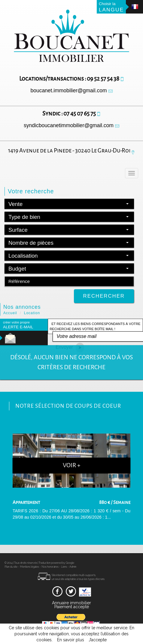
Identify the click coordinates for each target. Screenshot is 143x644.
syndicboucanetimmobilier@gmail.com (69, 125)
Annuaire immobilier (71, 603)
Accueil (10, 313)
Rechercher (104, 296)
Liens (64, 567)
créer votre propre (18, 325)
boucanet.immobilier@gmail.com (68, 90)
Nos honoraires (50, 567)
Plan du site (11, 567)
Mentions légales (29, 567)
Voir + (72, 465)
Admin (73, 567)
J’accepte (98, 640)
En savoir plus (71, 640)
